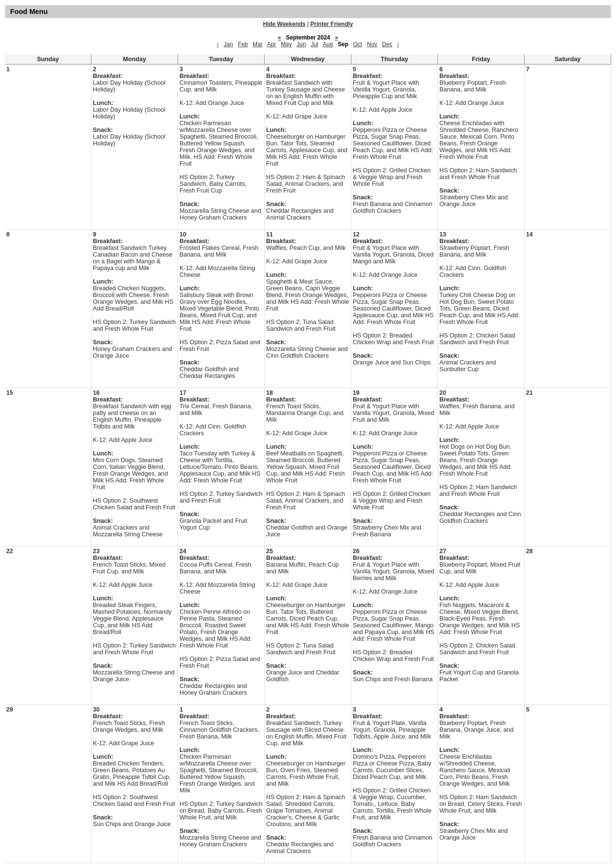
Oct (358, 44)
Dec (387, 44)
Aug (327, 44)
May (287, 44)
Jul (314, 44)
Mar (258, 44)
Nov (372, 44)
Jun (301, 44)
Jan (228, 44)
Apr (272, 44)
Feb (243, 44)
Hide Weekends (284, 24)
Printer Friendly (332, 24)
